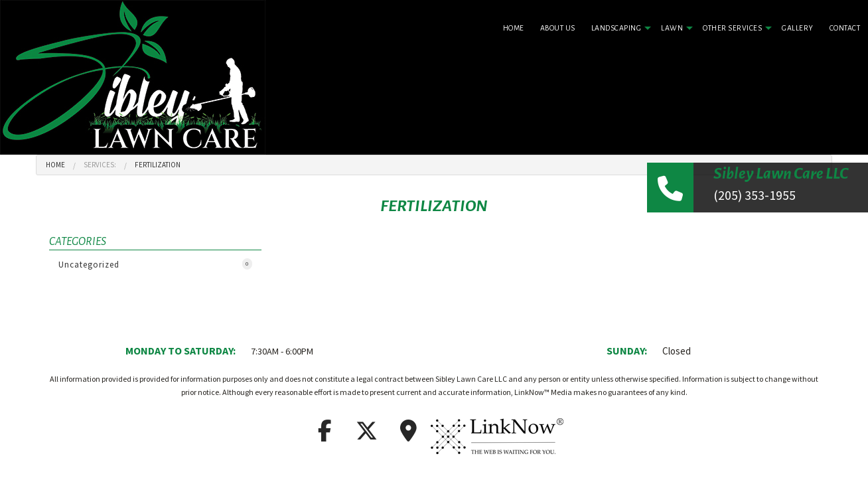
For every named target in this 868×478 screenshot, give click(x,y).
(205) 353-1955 (755, 195)
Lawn (672, 28)
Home (514, 28)
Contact (845, 28)
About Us (558, 28)
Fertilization (158, 165)
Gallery (798, 28)
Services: (100, 165)
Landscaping (616, 28)
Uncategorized (155, 264)
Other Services (732, 28)
